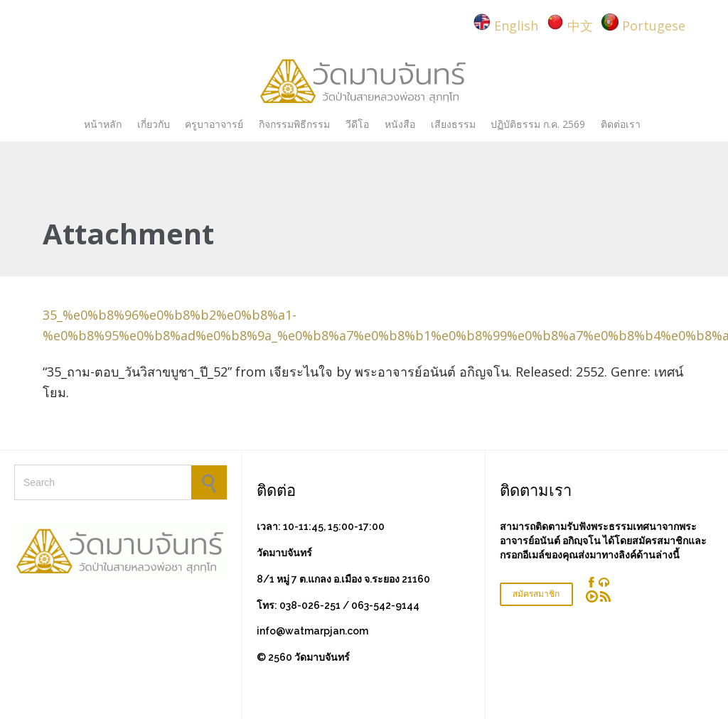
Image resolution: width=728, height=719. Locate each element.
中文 (580, 26)
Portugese (654, 26)
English (516, 26)
